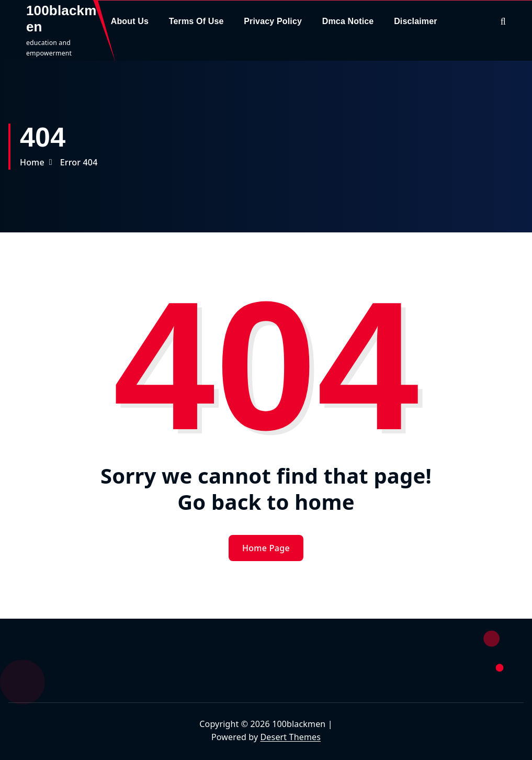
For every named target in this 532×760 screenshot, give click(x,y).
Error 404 (79, 162)
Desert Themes (291, 737)
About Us (130, 21)
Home (32, 162)
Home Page (266, 548)
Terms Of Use (196, 21)
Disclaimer (416, 21)
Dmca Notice (348, 21)
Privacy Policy (273, 21)
